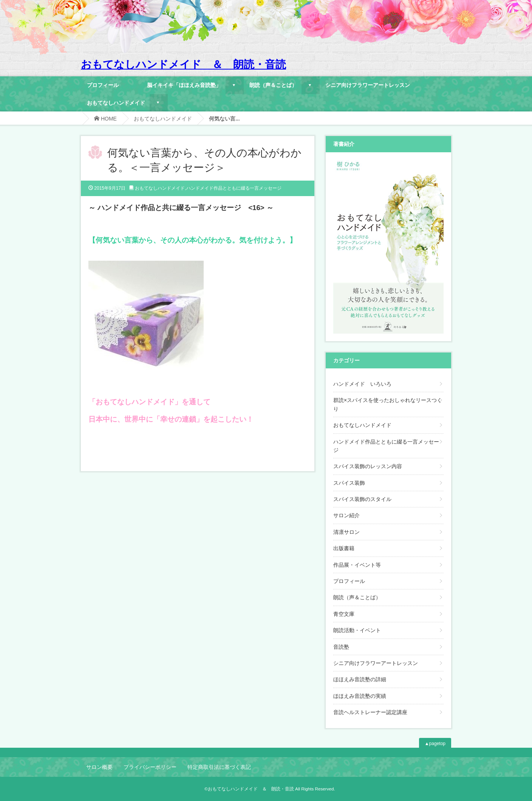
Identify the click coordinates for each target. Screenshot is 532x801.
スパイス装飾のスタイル (362, 499)
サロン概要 (99, 767)
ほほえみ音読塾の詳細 (360, 679)
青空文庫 (344, 614)
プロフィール (103, 85)
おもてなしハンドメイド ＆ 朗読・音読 (183, 64)
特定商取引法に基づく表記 (219, 767)
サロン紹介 (346, 515)
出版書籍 (344, 548)
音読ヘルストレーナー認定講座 (370, 712)
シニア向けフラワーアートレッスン (368, 85)
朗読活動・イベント (357, 630)
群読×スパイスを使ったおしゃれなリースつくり (388, 404)
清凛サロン (346, 532)
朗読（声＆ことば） (273, 85)
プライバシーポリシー (150, 767)
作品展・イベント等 (357, 565)
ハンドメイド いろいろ (362, 384)
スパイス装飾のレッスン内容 (368, 466)
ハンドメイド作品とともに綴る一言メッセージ (234, 188)
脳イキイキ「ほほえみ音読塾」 (184, 85)
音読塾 (341, 647)
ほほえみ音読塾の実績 (360, 696)
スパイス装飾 (349, 483)
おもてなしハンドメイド (116, 103)
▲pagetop (435, 744)
